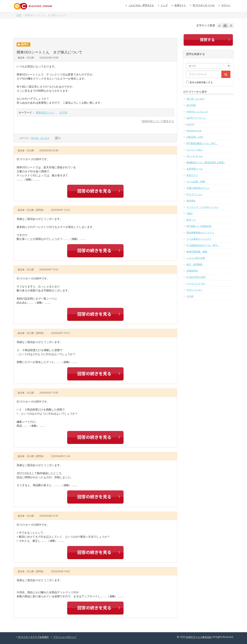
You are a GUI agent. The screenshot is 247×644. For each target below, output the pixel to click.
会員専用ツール (195, 169)
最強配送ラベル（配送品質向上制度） (206, 162)
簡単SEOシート (45, 112)
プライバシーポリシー (65, 637)
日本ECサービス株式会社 (199, 637)
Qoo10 (190, 124)
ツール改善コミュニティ (199, 239)
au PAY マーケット (196, 118)
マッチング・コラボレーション (203, 207)
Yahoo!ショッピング (197, 111)
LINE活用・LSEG (195, 137)
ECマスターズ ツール (204, 5)
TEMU (189, 213)
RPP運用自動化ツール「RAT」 (202, 143)
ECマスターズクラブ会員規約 (33, 637)
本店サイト (192, 175)
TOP (19, 15)
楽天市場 (191, 105)
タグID (63, 112)
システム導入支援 (196, 258)
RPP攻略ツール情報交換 (199, 226)
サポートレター (195, 290)
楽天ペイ (191, 220)
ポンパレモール (195, 156)
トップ (164, 5)
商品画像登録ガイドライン (200, 232)
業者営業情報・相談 (197, 252)
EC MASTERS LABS (196, 277)
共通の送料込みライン (198, 188)
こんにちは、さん (141, 5)
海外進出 (191, 201)
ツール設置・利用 (196, 182)
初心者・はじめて (40, 138)
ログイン (226, 5)
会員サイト (180, 5)
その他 (190, 296)
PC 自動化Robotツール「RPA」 (203, 245)
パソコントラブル (196, 283)
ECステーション (195, 194)
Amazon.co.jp (194, 131)
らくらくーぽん (195, 150)
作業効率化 (192, 271)
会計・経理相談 (195, 264)
